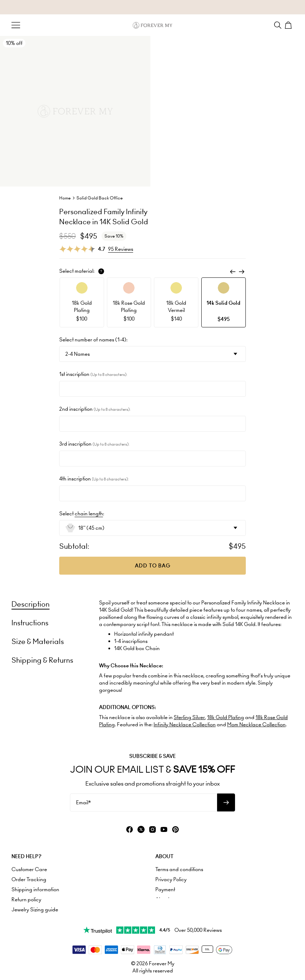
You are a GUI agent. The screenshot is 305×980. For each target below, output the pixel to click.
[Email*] (144, 802)
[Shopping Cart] (289, 25)
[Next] (241, 272)
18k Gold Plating (226, 717)
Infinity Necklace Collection (185, 724)
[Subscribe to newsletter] (226, 802)
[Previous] (233, 272)
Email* (83, 802)
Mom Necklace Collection (256, 724)
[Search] (278, 25)
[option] (82, 302)
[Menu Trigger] (16, 25)
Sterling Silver (189, 717)
